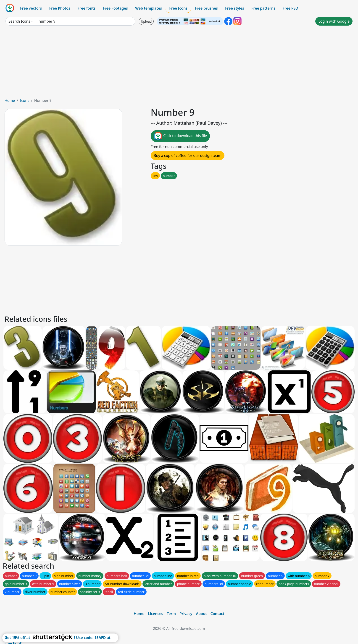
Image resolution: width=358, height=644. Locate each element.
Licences (155, 614)
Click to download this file (180, 136)
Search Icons (19, 21)
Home (10, 100)
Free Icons (178, 8)
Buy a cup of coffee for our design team (188, 156)
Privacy (186, 614)
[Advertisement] (179, 63)
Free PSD (290, 8)
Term (171, 614)
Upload (146, 21)
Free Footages (115, 8)
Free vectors (31, 8)
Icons (24, 100)
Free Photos (60, 8)
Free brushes (206, 8)
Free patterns (263, 8)
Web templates (149, 8)
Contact (217, 614)
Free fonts (87, 8)
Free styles (235, 8)
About (201, 614)
